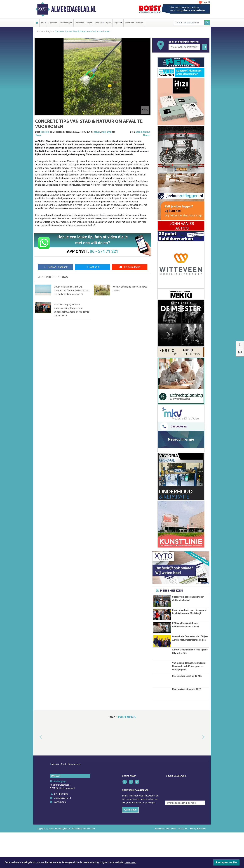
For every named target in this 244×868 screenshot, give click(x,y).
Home (40, 32)
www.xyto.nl (60, 838)
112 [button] (42, 23)
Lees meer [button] (130, 862)
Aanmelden (130, 845)
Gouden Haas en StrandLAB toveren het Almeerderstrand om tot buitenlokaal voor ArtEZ (72, 290)
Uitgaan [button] (117, 23)
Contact (140, 23)
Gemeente (79, 23)
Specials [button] (98, 23)
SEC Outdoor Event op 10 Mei (187, 718)
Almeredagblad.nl (74, 9)
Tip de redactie (130, 267)
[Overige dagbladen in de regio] (185, 823)
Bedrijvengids (66, 23)
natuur (97, 132)
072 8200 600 (61, 829)
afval (109, 132)
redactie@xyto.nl (62, 833)
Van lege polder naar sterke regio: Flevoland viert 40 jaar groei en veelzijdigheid (189, 696)
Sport (109, 23)
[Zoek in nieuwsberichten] (189, 23)
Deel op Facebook (55, 267)
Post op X (93, 267)
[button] (37, 779)
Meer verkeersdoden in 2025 (187, 731)
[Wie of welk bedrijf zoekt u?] (184, 47)
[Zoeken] (207, 23)
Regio (89, 23)
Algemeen (53, 23)
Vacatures (129, 23)
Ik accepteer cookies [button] (226, 862)
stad (103, 132)
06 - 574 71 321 (104, 251)
